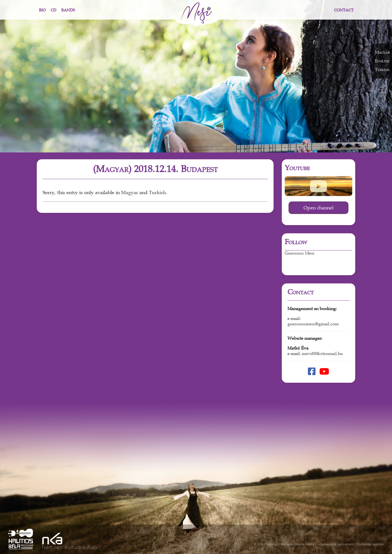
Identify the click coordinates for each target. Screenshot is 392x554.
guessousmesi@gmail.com (313, 324)
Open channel (318, 208)
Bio (42, 10)
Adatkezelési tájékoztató (336, 544)
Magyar (130, 193)
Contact (344, 10)
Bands (68, 10)
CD (53, 10)
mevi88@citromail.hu (322, 354)
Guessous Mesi (300, 253)
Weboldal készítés (370, 544)
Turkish (157, 193)
